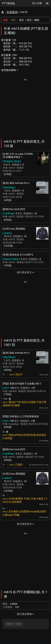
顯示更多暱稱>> (26, 614)
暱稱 (37, 20)
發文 (22, 20)
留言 (29, 20)
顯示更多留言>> (26, 524)
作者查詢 (12, 12)
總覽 (6, 20)
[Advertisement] (26, 107)
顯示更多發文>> (26, 272)
